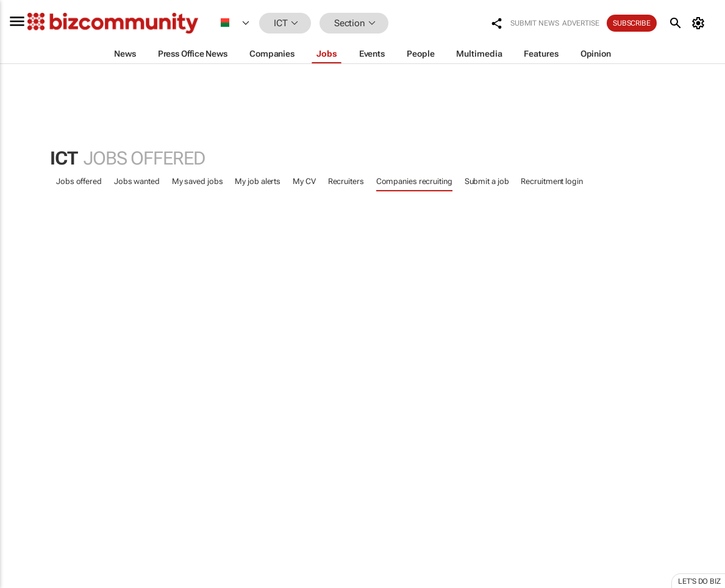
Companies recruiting (414, 181)
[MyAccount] (700, 23)
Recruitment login (552, 181)
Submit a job (487, 181)
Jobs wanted (137, 181)
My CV (304, 181)
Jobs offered (79, 181)
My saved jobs (198, 181)
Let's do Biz (699, 581)
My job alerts (258, 181)
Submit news (535, 23)
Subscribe (632, 23)
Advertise (581, 23)
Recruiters (346, 181)
